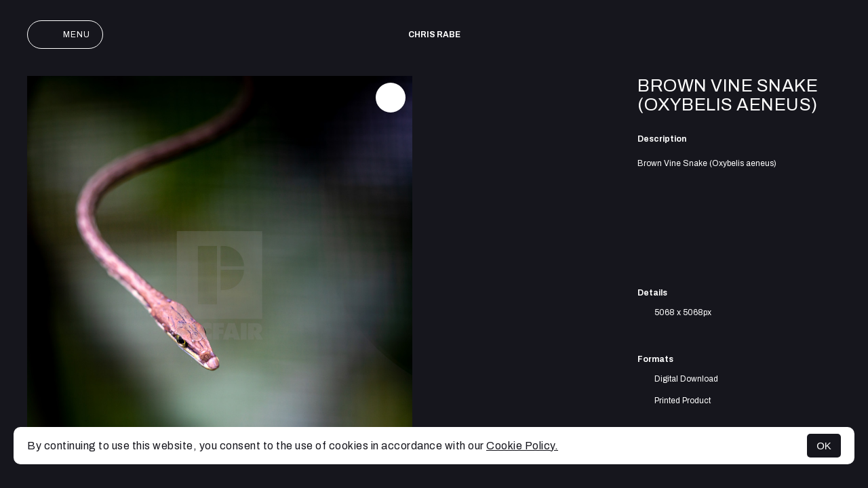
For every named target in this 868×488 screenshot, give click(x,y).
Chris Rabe (434, 35)
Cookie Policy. (522, 446)
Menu (65, 35)
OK (824, 446)
